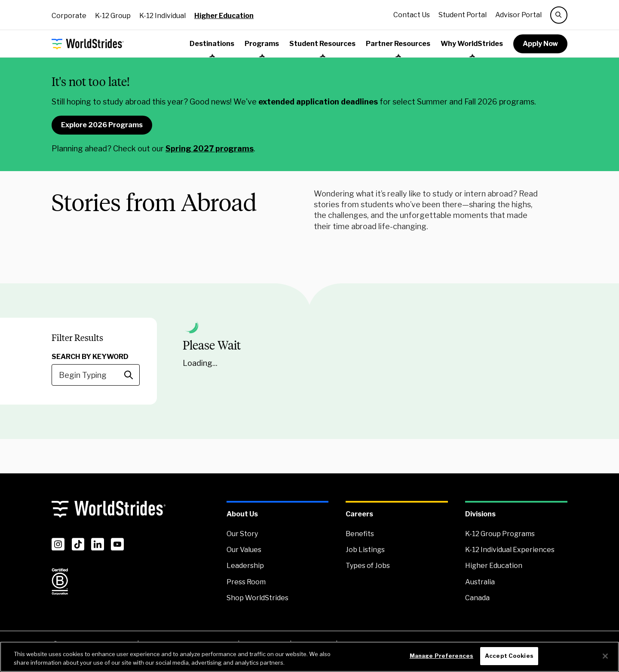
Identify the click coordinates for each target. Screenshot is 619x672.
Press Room (246, 582)
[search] (559, 15)
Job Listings (365, 550)
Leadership (245, 566)
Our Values (244, 550)
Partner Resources (398, 44)
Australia (480, 582)
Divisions (480, 514)
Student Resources (322, 44)
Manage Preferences (441, 656)
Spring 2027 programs (210, 149)
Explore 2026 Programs (102, 125)
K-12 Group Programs (500, 534)
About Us (242, 514)
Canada (477, 598)
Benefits (360, 534)
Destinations (212, 44)
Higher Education (224, 16)
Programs (262, 44)
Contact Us (412, 15)
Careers (359, 514)
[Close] (605, 656)
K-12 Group (113, 16)
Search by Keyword (90, 357)
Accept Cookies (509, 656)
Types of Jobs (368, 566)
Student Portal (463, 15)
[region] (309, 657)
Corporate (69, 16)
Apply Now (540, 44)
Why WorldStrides (472, 44)
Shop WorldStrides (257, 598)
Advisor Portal (518, 15)
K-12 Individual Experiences (510, 550)
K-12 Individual (162, 16)
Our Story (242, 534)
